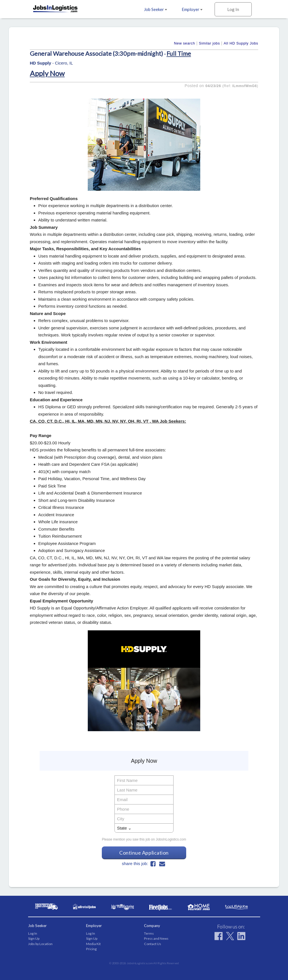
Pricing (91, 949)
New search (185, 43)
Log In (233, 9)
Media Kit (93, 944)
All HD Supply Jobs (241, 43)
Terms (149, 933)
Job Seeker (156, 9)
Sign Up (34, 938)
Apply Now (47, 73)
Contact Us (153, 944)
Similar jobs (209, 43)
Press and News (156, 938)
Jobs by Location (40, 944)
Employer (192, 9)
